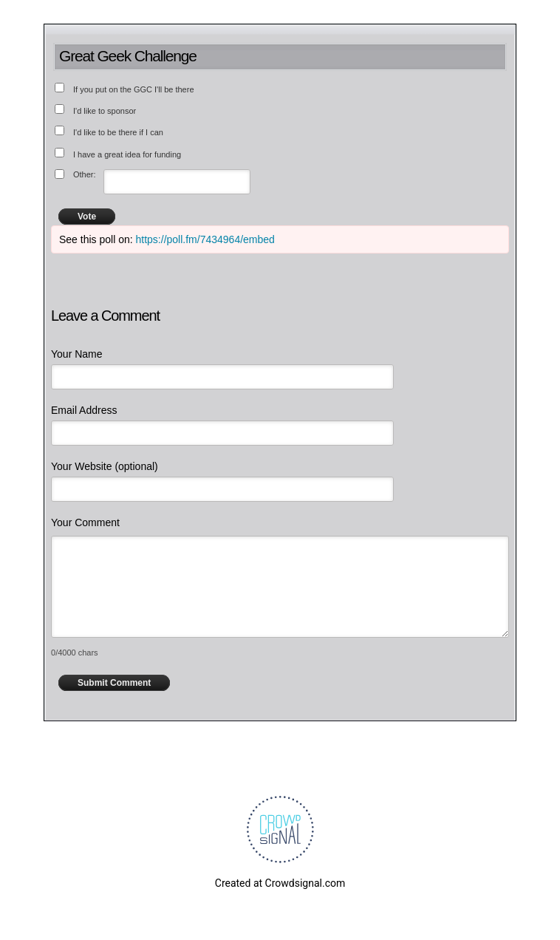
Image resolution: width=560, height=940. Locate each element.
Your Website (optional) (105, 466)
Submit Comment (114, 683)
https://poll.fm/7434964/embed (205, 239)
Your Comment (85, 522)
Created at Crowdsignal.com (280, 883)
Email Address (84, 410)
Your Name (77, 354)
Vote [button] (87, 217)
